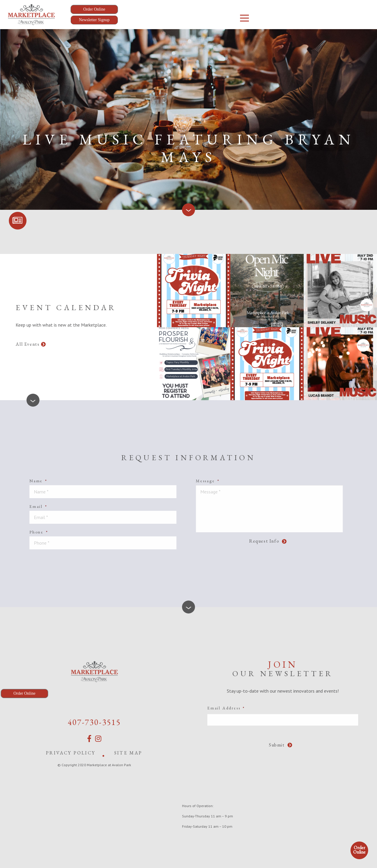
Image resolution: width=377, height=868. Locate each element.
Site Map (128, 753)
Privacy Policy (71, 753)
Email (38, 506)
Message (208, 481)
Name (38, 481)
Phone (39, 532)
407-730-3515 (94, 722)
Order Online (359, 850)
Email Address (226, 708)
